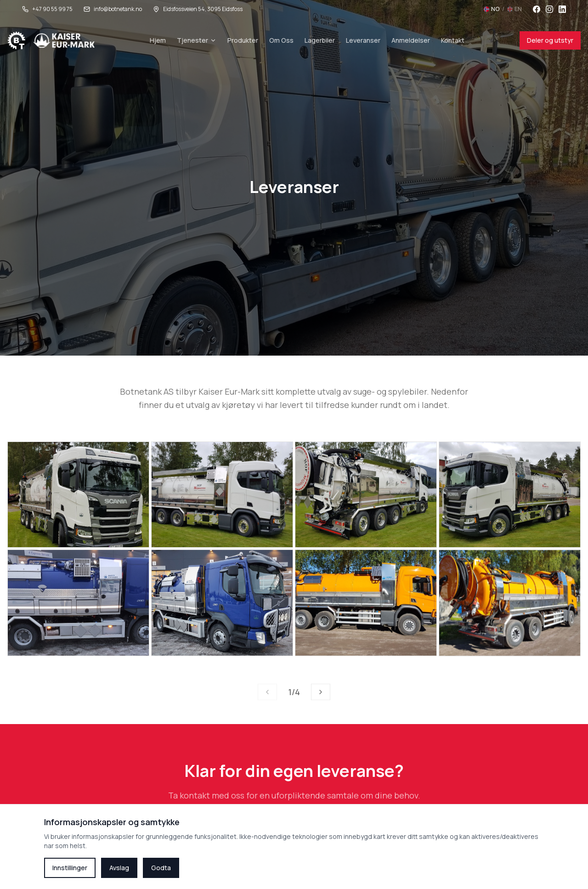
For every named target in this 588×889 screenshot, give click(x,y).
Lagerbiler (320, 40)
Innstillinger (70, 868)
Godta (161, 868)
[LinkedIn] (562, 9)
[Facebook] (537, 9)
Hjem (158, 40)
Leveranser (363, 40)
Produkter (243, 40)
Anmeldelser (411, 40)
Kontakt (453, 40)
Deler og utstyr (550, 40)
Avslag (119, 868)
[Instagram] (549, 9)
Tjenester (197, 40)
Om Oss (281, 40)
